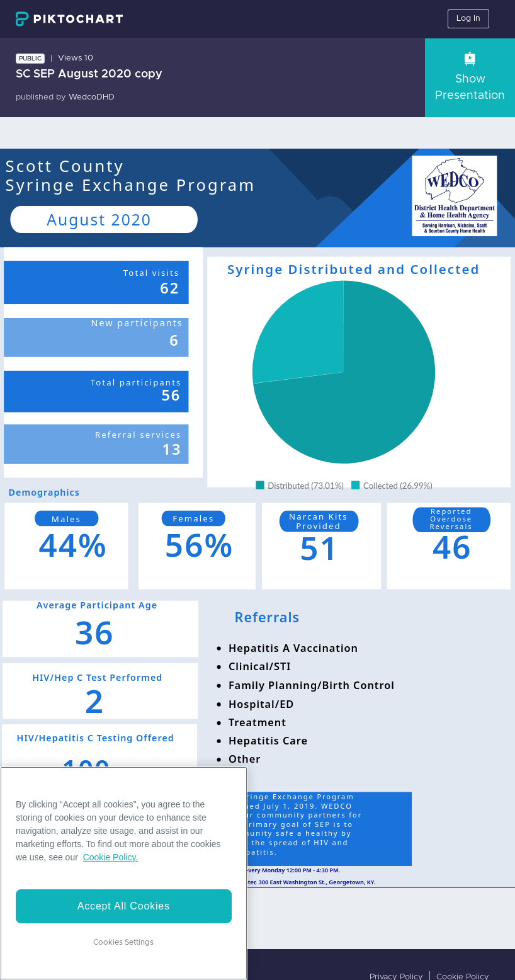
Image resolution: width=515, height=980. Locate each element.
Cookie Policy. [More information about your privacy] (111, 857)
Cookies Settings (123, 942)
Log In (468, 19)
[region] (124, 873)
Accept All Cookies (124, 906)
